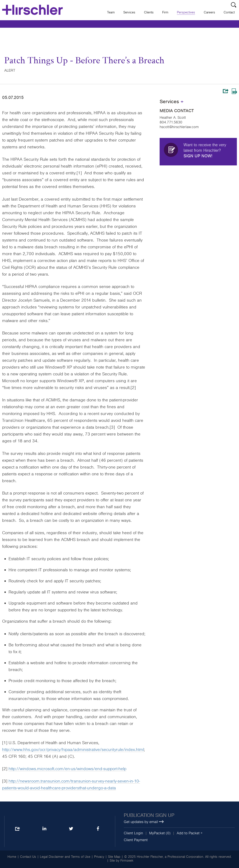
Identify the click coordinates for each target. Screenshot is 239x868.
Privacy (99, 857)
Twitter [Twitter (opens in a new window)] (71, 829)
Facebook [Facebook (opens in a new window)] (98, 829)
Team (111, 12)
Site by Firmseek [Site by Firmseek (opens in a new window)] (122, 861)
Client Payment (136, 840)
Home (12, 857)
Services (129, 12)
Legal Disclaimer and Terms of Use (65, 857)
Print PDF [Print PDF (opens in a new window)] (234, 91)
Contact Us (28, 857)
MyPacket (157, 833)
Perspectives (186, 12)
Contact (229, 12)
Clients (149, 12)
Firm (165, 12)
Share (226, 91)
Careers (209, 12)
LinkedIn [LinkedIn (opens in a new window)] (44, 829)
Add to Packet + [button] (190, 833)
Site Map (114, 857)
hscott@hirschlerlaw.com (179, 127)
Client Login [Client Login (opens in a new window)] (133, 833)
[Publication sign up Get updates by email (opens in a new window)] (179, 819)
